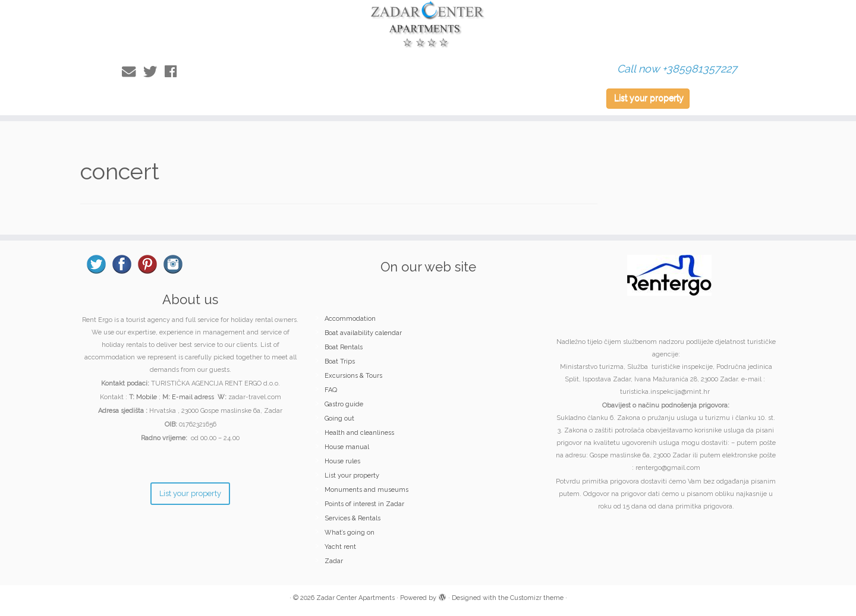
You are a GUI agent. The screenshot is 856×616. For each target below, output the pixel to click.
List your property (649, 98)
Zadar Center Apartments (355, 598)
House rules (342, 461)
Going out (339, 418)
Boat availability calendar (363, 333)
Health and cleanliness (359, 433)
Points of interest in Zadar (364, 504)
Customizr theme (537, 598)
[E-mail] (133, 72)
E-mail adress (193, 397)
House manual (347, 447)
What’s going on (350, 533)
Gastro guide (344, 404)
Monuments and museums (366, 490)
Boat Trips (340, 361)
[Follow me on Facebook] (174, 72)
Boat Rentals (344, 347)
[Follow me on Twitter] (154, 72)
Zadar (334, 561)
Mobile (147, 397)
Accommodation (350, 319)
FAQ (331, 390)
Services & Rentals (353, 518)
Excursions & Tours (353, 376)
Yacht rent (340, 547)
